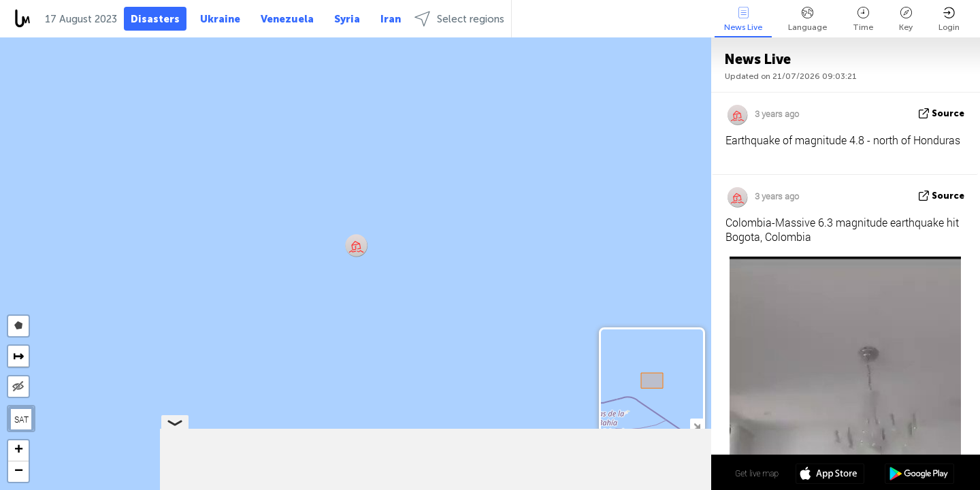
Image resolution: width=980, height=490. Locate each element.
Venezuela (287, 19)
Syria (347, 19)
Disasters (155, 19)
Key (906, 19)
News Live (743, 19)
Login (949, 19)
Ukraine (220, 19)
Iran (391, 19)
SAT (21, 419)
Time (863, 19)
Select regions (459, 19)
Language (807, 19)
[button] (356, 245)
